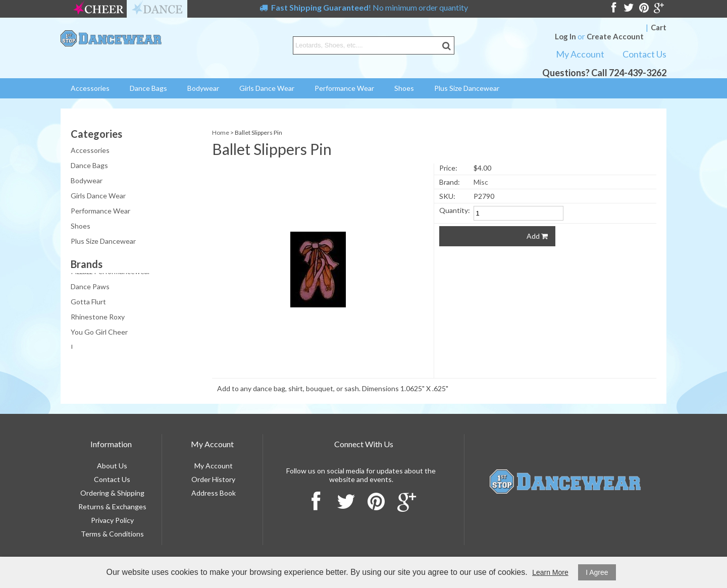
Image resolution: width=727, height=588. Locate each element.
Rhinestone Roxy (98, 319)
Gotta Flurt (88, 304)
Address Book (214, 493)
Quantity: (455, 210)
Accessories (90, 88)
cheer (98, 9)
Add (537, 236)
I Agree (597, 572)
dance (157, 9)
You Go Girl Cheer (99, 334)
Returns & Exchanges (112, 506)
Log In (565, 36)
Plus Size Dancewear (467, 88)
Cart (659, 27)
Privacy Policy (112, 520)
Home (221, 132)
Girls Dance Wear (267, 88)
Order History (213, 479)
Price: (448, 168)
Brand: (450, 182)
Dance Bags (148, 88)
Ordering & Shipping (112, 493)
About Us (112, 466)
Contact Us (644, 54)
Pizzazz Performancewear (111, 273)
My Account (580, 54)
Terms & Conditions (112, 534)
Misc (481, 182)
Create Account (615, 36)
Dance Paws (90, 288)
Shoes (404, 88)
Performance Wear (344, 88)
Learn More (550, 572)
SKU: (447, 196)
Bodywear (203, 88)
